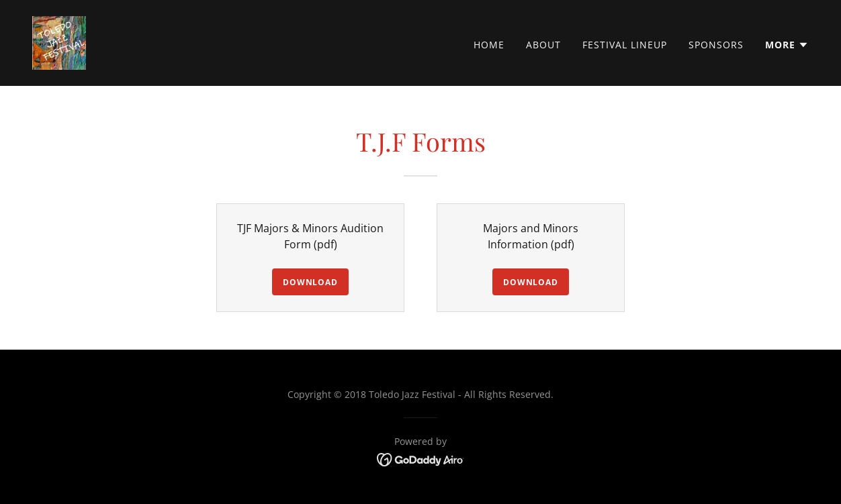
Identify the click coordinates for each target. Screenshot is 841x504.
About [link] (543, 45)
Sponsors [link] (716, 45)
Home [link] (489, 45)
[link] (59, 42)
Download (310, 282)
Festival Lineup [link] (625, 45)
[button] (787, 45)
